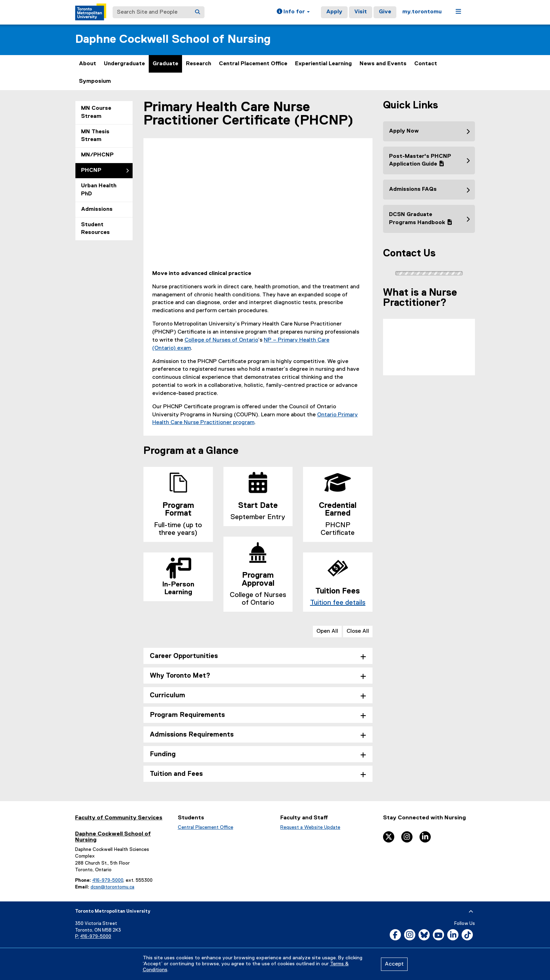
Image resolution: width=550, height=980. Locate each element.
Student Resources (95, 229)
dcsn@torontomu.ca (112, 887)
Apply (334, 12)
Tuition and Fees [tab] (176, 774)
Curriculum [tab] (167, 695)
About (88, 64)
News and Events (383, 64)
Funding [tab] (163, 754)
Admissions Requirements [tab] (192, 735)
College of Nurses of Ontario (221, 340)
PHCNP (91, 170)
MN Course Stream (96, 112)
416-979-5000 (108, 880)
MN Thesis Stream (95, 136)
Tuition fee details (338, 603)
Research (199, 64)
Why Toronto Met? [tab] (180, 676)
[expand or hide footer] (471, 912)
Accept (394, 964)
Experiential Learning (323, 64)
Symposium (95, 81)
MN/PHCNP (97, 155)
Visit (361, 12)
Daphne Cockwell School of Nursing (173, 39)
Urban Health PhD (99, 190)
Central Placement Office (253, 64)
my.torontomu (422, 12)
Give (385, 12)
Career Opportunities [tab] (184, 656)
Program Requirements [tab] (187, 715)
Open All (327, 631)
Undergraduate (124, 64)
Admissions (97, 209)
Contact (426, 64)
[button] (293, 12)
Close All (358, 631)
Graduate (165, 64)
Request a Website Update (310, 827)
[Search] (197, 12)
